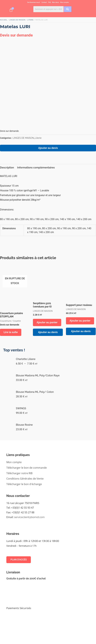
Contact (44, 2)
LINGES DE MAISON (17, 20)
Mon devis (56, 2)
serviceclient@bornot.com (29, 517)
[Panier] (11, 10)
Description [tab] (7, 168)
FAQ (49, 2)
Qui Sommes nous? (34, 2)
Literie (30, 20)
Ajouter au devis (48, 148)
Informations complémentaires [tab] (36, 168)
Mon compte (65, 2)
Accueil (4, 20)
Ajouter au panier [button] (47, 322)
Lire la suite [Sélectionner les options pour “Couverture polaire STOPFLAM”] (11, 332)
